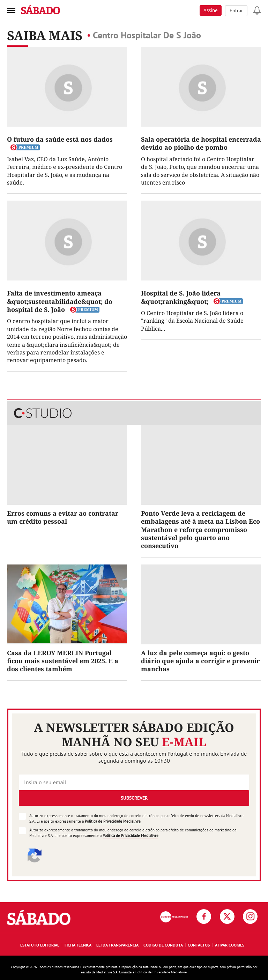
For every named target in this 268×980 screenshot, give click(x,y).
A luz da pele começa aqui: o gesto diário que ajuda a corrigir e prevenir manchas (200, 661)
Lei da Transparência (117, 945)
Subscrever (134, 798)
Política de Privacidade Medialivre (113, 821)
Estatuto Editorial (40, 945)
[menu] (11, 10)
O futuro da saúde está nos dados (60, 139)
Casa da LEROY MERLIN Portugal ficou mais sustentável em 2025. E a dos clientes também (63, 661)
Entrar (236, 10)
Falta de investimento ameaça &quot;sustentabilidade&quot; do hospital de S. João (60, 301)
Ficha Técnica (78, 945)
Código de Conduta (163, 945)
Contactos (199, 945)
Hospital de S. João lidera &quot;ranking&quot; (181, 297)
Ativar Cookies (230, 945)
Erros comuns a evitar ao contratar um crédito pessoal (63, 517)
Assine (211, 10)
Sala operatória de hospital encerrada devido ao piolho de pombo (201, 143)
